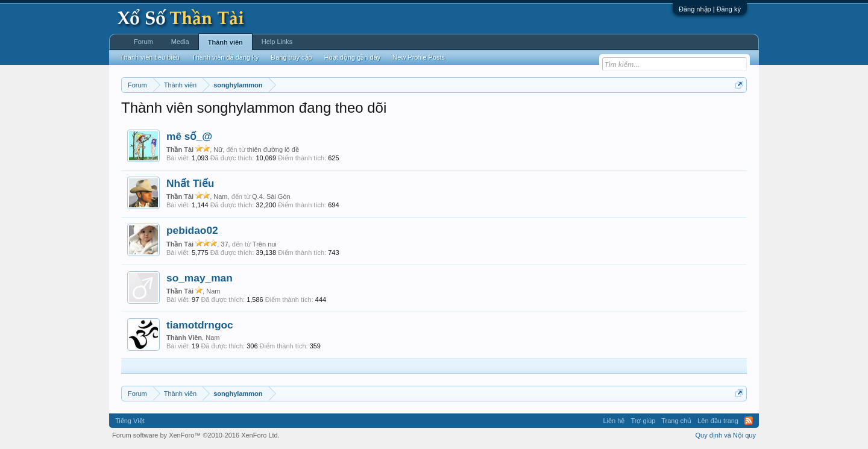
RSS (749, 421)
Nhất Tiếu (190, 183)
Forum (143, 42)
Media (180, 42)
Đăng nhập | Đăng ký (710, 9)
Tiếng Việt (130, 421)
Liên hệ (614, 421)
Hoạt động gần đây (353, 57)
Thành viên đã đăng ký (225, 57)
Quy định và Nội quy (726, 435)
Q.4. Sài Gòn (271, 196)
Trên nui (265, 244)
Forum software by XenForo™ (196, 435)
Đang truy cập (291, 57)
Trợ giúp (643, 421)
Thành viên (225, 42)
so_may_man (200, 278)
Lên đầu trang (718, 421)
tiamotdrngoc (200, 325)
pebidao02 (192, 230)
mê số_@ (189, 136)
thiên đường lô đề (273, 149)
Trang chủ (676, 421)
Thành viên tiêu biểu (150, 57)
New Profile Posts (419, 57)
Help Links (277, 42)
